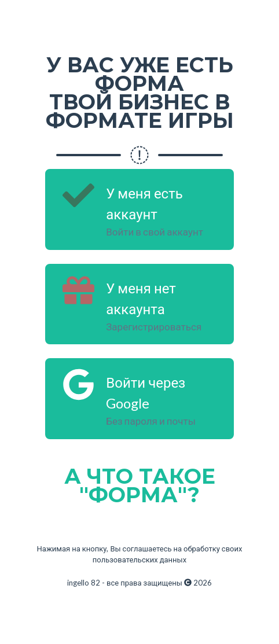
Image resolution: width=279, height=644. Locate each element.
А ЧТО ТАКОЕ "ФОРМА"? (140, 485)
